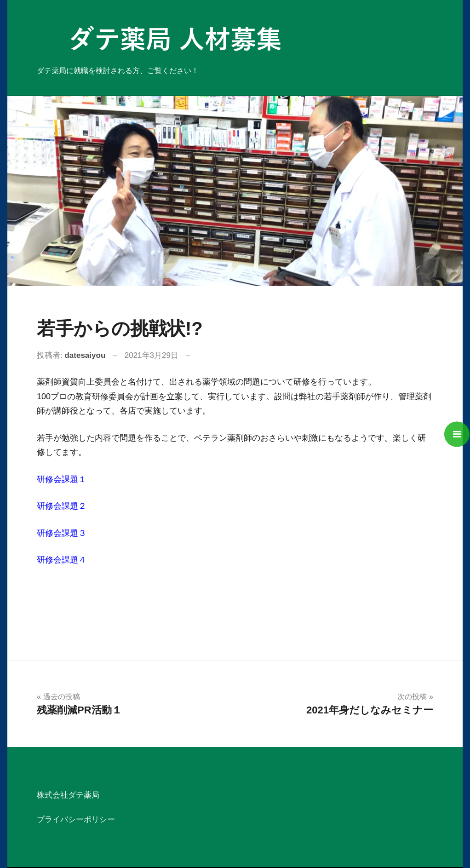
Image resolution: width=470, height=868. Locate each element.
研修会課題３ (62, 533)
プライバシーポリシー (76, 819)
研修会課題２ (62, 506)
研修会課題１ (62, 479)
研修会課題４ (62, 560)
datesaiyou (85, 355)
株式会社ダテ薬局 (68, 795)
